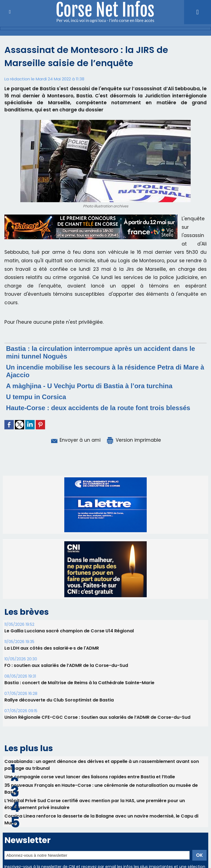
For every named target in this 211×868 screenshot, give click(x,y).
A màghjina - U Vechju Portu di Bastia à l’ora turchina (89, 386)
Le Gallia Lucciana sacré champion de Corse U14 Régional (69, 631)
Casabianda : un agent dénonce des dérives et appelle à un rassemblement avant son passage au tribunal (102, 765)
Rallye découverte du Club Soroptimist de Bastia (59, 700)
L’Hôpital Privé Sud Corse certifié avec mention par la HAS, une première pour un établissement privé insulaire (95, 804)
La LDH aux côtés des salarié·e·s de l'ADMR (52, 648)
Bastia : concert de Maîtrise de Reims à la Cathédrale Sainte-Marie (79, 683)
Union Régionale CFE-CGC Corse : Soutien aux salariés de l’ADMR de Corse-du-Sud (97, 717)
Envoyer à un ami (75, 440)
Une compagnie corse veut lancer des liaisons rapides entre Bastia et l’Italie (90, 777)
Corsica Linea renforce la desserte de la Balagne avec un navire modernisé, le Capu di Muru (101, 819)
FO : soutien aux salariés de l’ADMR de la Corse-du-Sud (66, 665)
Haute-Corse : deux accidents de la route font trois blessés (98, 408)
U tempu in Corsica (36, 397)
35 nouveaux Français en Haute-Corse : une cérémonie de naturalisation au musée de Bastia (101, 789)
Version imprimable (134, 440)
